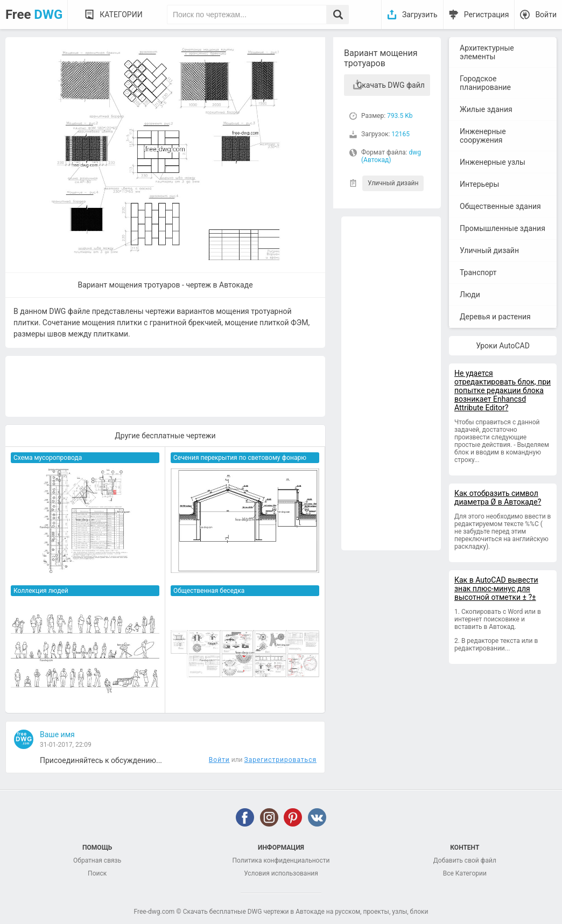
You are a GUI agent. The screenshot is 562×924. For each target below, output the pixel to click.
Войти (546, 15)
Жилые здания (486, 109)
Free (34, 15)
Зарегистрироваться (280, 760)
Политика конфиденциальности (281, 860)
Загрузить (420, 15)
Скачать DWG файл (391, 85)
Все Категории (465, 873)
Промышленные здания (503, 228)
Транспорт (478, 272)
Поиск (97, 873)
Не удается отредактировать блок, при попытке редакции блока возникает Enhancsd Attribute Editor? (503, 390)
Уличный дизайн (393, 183)
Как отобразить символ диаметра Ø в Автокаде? (498, 498)
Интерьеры (479, 184)
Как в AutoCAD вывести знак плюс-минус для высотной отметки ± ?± (496, 589)
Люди (470, 295)
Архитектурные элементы (487, 52)
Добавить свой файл (465, 860)
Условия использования (281, 873)
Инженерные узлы (493, 162)
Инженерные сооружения (483, 136)
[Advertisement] (391, 383)
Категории (121, 15)
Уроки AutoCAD (503, 346)
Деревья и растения (495, 317)
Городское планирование (485, 83)
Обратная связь (97, 860)
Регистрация (487, 15)
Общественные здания (500, 206)
